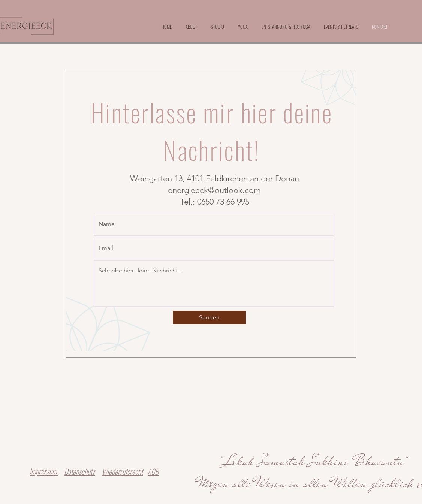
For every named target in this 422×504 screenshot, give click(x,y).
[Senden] (209, 317)
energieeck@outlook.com (214, 190)
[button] (341, 27)
